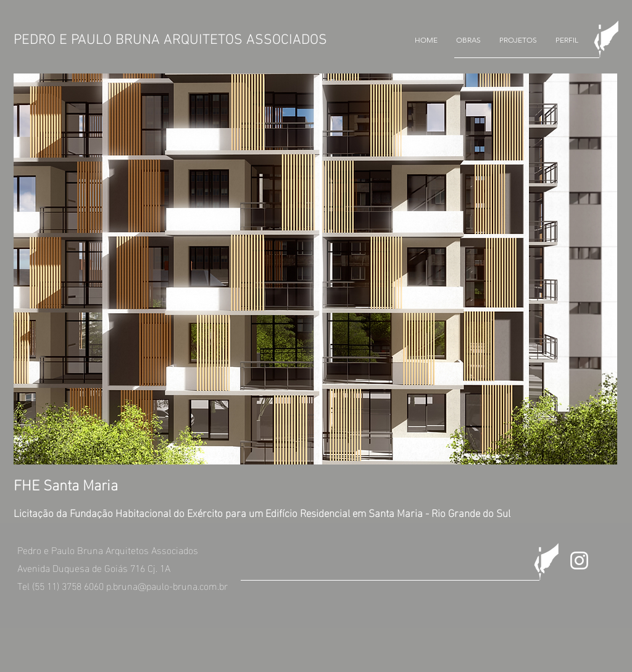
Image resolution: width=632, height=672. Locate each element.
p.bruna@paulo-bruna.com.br (167, 585)
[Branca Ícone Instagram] (579, 561)
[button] (468, 40)
